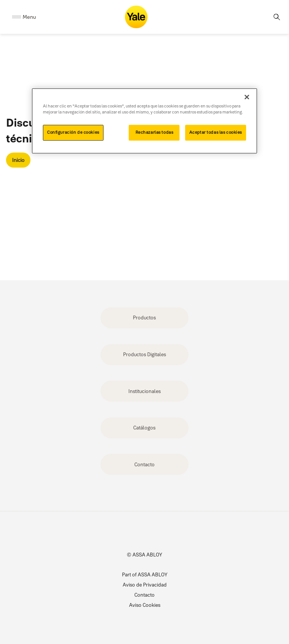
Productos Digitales (144, 354)
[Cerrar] (247, 97)
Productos (144, 317)
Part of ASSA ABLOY (145, 574)
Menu (29, 17)
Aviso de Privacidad (145, 585)
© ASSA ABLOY (144, 555)
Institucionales (144, 391)
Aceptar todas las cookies (216, 132)
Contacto (144, 464)
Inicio (18, 160)
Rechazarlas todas (154, 132)
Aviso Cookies (145, 605)
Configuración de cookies (73, 132)
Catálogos (144, 428)
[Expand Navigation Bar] (24, 17)
